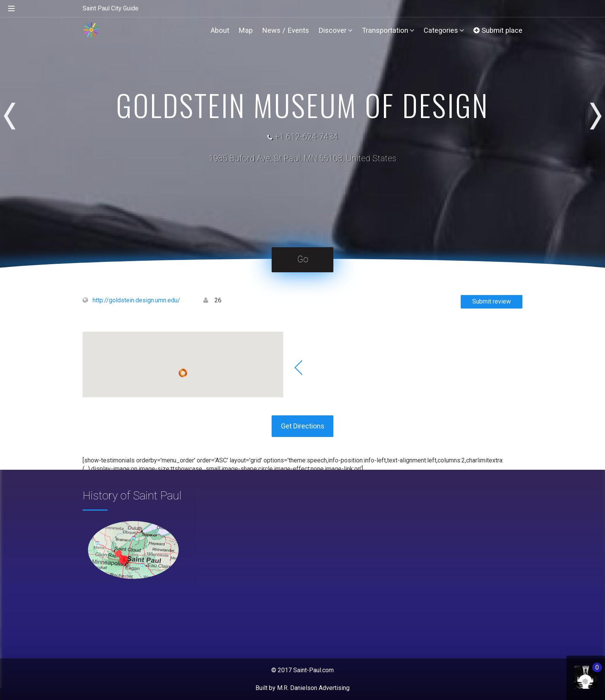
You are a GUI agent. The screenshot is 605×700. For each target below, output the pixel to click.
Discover (335, 30)
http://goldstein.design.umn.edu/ (136, 300)
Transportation (388, 30)
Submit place (498, 30)
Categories (444, 30)
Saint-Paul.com (313, 670)
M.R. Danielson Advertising (313, 688)
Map (246, 30)
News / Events (286, 30)
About (220, 30)
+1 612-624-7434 (306, 137)
